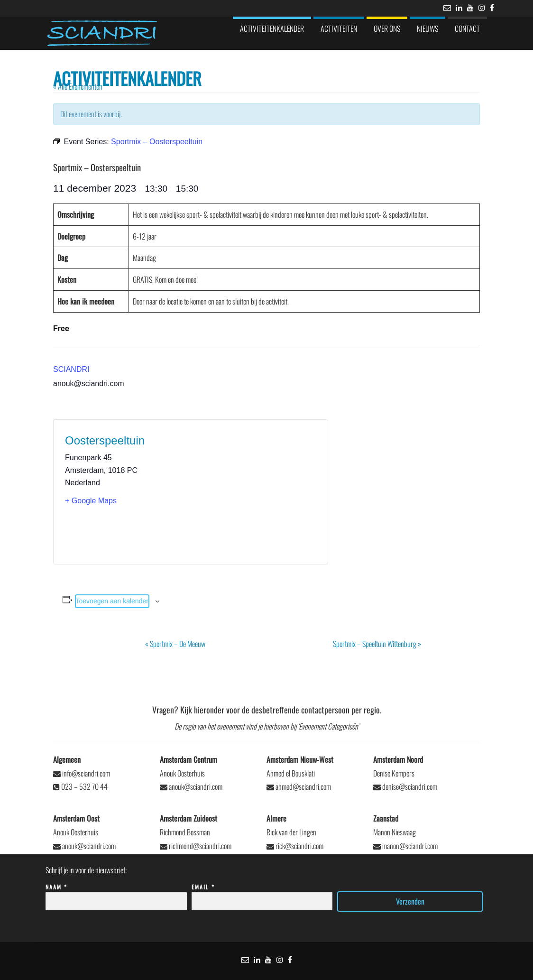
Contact (467, 28)
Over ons (387, 28)
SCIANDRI (71, 369)
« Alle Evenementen (78, 86)
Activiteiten (339, 28)
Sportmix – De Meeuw (175, 644)
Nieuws (427, 28)
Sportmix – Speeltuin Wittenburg (377, 644)
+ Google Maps (91, 501)
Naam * (116, 894)
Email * (262, 894)
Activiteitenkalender (272, 28)
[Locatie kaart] (253, 492)
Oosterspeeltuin (105, 440)
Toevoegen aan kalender (112, 601)
